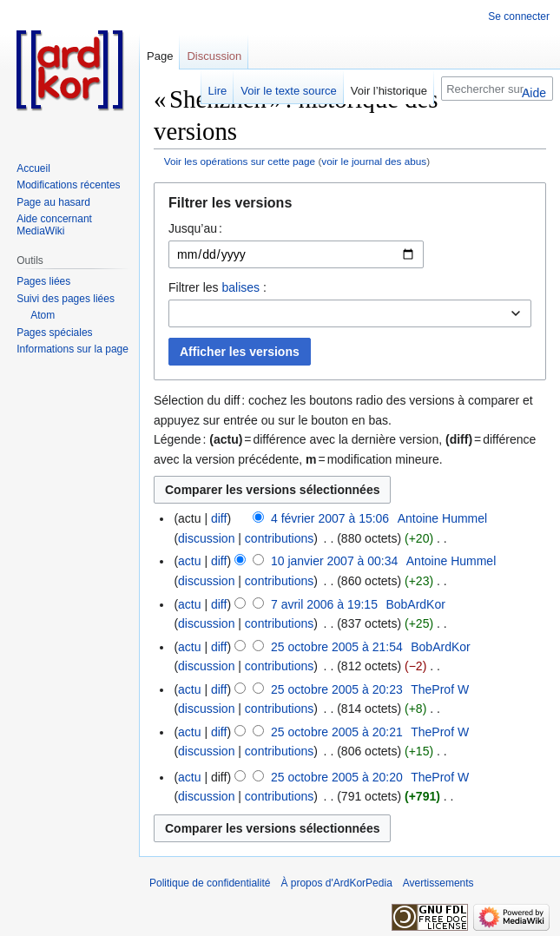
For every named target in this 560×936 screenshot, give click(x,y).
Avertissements (438, 883)
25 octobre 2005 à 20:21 (337, 732)
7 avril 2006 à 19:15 (324, 604)
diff (219, 518)
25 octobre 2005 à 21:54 (337, 647)
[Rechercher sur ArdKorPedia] (497, 89)
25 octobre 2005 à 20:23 (337, 689)
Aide (534, 93)
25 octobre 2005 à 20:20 (337, 777)
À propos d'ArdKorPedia (336, 883)
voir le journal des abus (374, 161)
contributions (279, 538)
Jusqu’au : (195, 228)
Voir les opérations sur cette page (240, 161)
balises (240, 287)
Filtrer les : (217, 287)
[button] (350, 207)
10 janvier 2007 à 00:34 (334, 561)
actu (189, 561)
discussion (206, 538)
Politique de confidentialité (210, 883)
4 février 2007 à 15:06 (330, 518)
